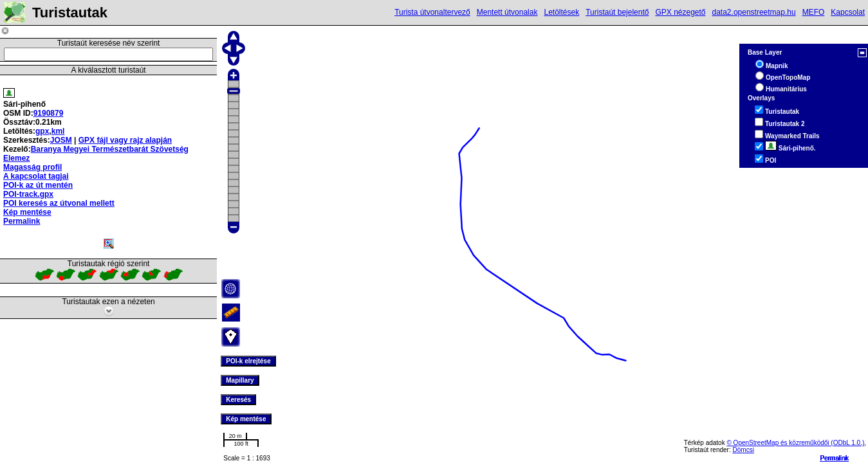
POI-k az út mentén (38, 185)
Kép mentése (27, 212)
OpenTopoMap (788, 77)
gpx (42, 131)
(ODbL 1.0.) (847, 443)
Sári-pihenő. (790, 148)
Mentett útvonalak (507, 12)
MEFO (814, 12)
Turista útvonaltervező (432, 12)
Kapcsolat (848, 12)
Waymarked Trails (792, 136)
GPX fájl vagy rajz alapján (125, 140)
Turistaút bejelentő (617, 12)
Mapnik (777, 66)
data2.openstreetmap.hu (754, 12)
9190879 (49, 113)
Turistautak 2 (785, 124)
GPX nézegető (680, 12)
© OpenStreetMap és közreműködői (779, 443)
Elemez (16, 158)
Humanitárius (786, 89)
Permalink (835, 458)
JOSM (61, 140)
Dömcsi (743, 450)
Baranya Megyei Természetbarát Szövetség (110, 149)
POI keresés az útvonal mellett (59, 203)
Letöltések (561, 12)
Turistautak (782, 112)
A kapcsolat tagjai (36, 176)
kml (58, 131)
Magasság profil (32, 167)
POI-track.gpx (28, 194)
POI (771, 160)
